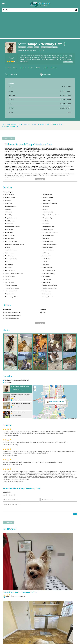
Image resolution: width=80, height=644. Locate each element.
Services (23, 68)
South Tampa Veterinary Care (10, 127)
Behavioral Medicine (38, 633)
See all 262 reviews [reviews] (68, 62)
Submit (73, 609)
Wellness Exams (57, 638)
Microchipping (11, 635)
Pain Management (35, 635)
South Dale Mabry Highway (49, 47)
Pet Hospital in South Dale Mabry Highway (50, 125)
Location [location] (45, 68)
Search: (5, 10)
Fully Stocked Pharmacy (60, 633)
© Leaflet (65, 419)
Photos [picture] (38, 68)
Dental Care (48, 633)
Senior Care (34, 638)
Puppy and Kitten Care (67, 635)
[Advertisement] (40, 26)
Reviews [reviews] (54, 68)
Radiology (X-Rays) (24, 638)
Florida (30, 47)
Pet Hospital (22, 47)
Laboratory (71, 633)
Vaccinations (48, 638)
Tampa (37, 47)
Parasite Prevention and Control (51, 635)
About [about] (15, 68)
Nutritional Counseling (23, 635)
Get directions (8, 383)
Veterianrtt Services (18, 633)
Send (75, 514)
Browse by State (9, 138)
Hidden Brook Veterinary (9, 125)
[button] (56, 407)
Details (30, 68)
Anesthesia (28, 633)
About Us (8, 633)
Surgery (41, 638)
